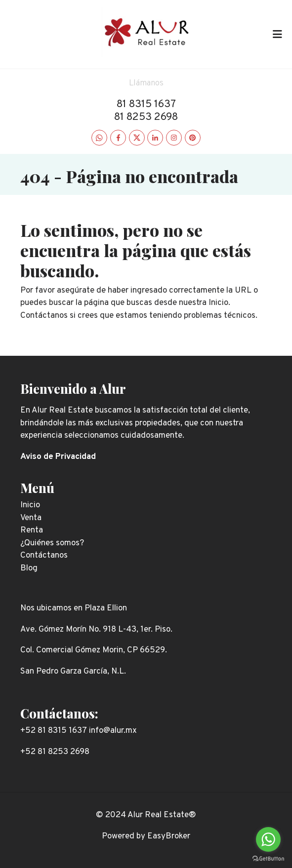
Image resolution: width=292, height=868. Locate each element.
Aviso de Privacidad (58, 457)
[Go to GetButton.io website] (268, 858)
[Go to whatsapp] (268, 839)
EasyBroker (169, 836)
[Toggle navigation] (277, 34)
